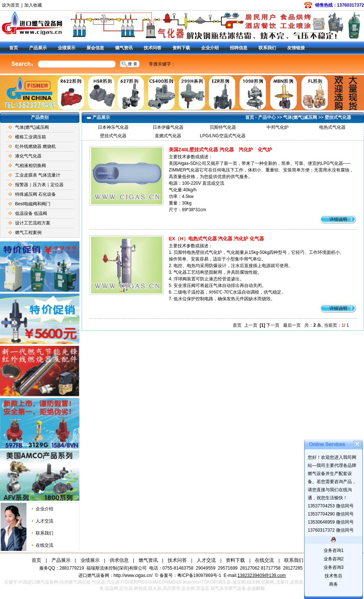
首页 (14, 48)
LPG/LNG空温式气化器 (222, 136)
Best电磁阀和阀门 (33, 204)
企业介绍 (210, 48)
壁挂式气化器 (338, 117)
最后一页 (292, 325)
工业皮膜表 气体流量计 (38, 175)
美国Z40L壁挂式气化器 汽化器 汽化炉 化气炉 (220, 150)
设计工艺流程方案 (33, 223)
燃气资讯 (124, 48)
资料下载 (181, 48)
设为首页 (11, 5)
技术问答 (153, 48)
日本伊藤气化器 (168, 127)
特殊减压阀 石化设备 (35, 194)
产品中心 (267, 117)
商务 (333, 584)
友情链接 (296, 48)
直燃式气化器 (168, 136)
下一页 (273, 325)
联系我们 (267, 48)
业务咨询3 (334, 567)
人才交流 (44, 521)
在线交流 (44, 545)
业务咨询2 (334, 559)
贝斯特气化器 (223, 127)
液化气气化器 (28, 156)
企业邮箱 (256, 588)
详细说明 (338, 219)
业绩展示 (67, 48)
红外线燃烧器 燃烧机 (35, 146)
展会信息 (95, 48)
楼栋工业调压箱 (31, 137)
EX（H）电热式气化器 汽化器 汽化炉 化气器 (216, 239)
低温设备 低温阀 (31, 213)
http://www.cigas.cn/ (133, 575)
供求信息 (119, 560)
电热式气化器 (332, 127)
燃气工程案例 (28, 233)
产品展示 (38, 48)
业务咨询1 (334, 550)
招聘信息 (239, 48)
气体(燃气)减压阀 (32, 127)
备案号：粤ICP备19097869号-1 (191, 575)
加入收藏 (33, 5)
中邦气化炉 (278, 127)
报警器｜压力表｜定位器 (39, 185)
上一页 (251, 325)
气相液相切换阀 (31, 166)
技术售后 (333, 576)
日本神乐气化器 (113, 127)
